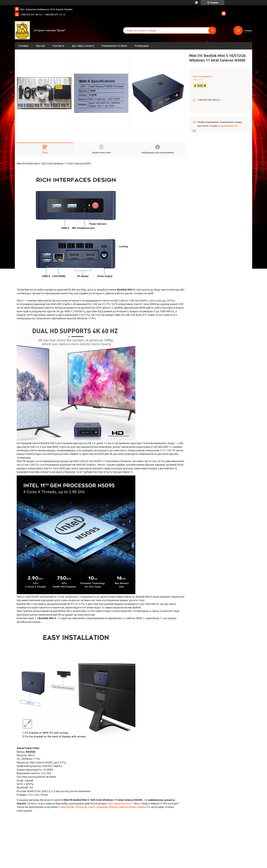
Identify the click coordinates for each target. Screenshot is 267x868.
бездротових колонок (122, 807)
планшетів (144, 807)
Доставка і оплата (83, 46)
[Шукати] (212, 30)
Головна (23, 46)
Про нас (41, 46)
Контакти (59, 46)
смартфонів (67, 807)
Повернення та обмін (114, 46)
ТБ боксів (81, 807)
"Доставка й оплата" (120, 803)
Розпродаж (142, 46)
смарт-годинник (98, 807)
